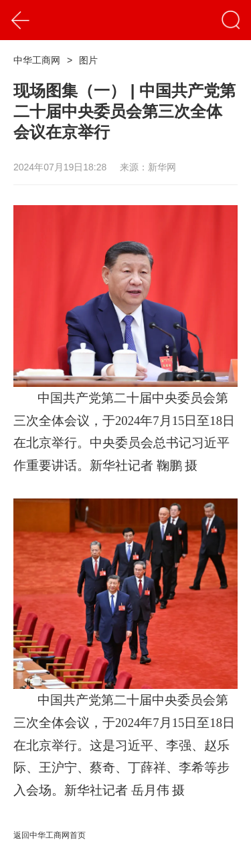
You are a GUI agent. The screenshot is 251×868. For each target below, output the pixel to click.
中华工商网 (37, 60)
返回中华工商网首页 (50, 835)
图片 (88, 60)
